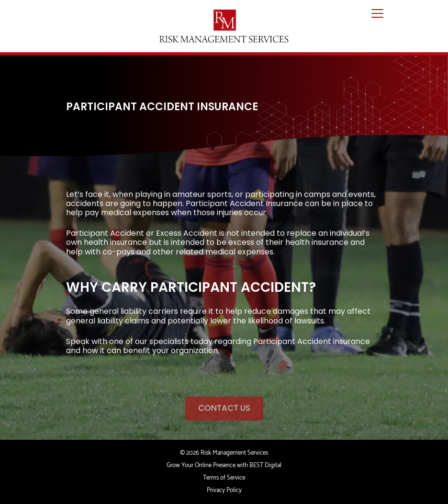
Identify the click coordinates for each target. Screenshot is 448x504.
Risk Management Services (234, 453)
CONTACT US (224, 416)
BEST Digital (265, 465)
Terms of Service (224, 478)
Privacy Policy (224, 490)
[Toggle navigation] (377, 14)
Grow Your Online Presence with (207, 465)
